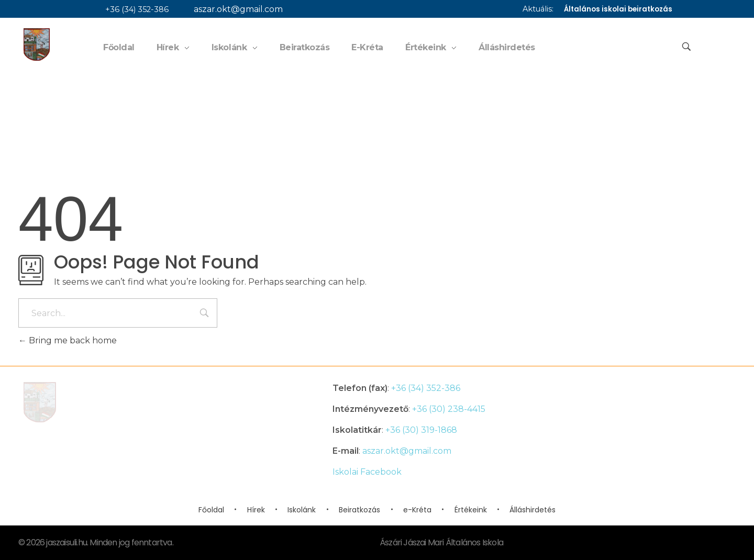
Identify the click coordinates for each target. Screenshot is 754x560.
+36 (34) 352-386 (132, 9)
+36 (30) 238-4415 (449, 409)
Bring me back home (68, 340)
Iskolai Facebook (367, 472)
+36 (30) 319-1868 (421, 430)
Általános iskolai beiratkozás (618, 9)
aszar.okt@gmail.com (233, 9)
